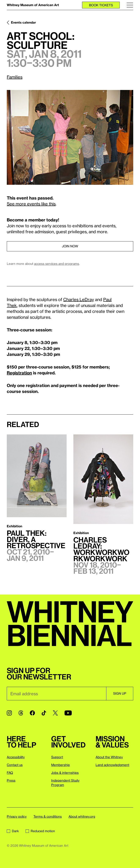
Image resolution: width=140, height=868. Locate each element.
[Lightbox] (70, 137)
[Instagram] (9, 713)
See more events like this (31, 204)
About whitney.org (82, 816)
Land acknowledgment (112, 765)
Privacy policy (17, 816)
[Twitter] (55, 713)
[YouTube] (68, 713)
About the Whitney (109, 757)
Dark (13, 831)
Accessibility (16, 757)
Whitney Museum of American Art (33, 5)
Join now (70, 246)
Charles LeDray (79, 299)
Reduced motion (40, 831)
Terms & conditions (48, 816)
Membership (60, 765)
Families (15, 77)
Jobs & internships (65, 773)
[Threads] (21, 713)
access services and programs (57, 264)
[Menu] (130, 5)
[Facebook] (32, 713)
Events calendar (23, 22)
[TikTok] (44, 713)
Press (11, 780)
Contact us (15, 765)
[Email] (56, 694)
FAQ (10, 773)
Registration (19, 373)
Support (57, 757)
